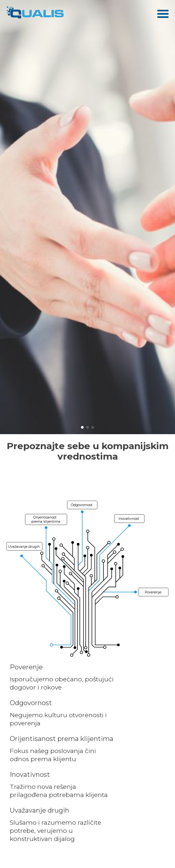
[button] (82, 427)
